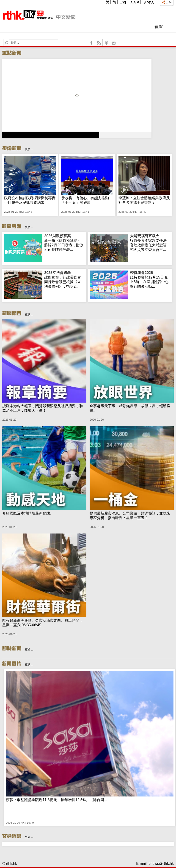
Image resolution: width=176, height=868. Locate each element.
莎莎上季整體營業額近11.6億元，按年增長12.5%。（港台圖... (56, 800)
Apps (149, 3)
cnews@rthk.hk (161, 864)
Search (9, 39)
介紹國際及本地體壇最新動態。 (28, 513)
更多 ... (29, 149)
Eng (123, 2)
